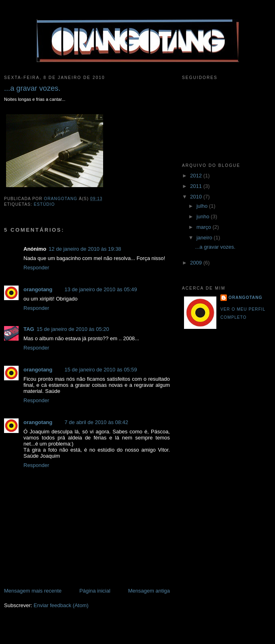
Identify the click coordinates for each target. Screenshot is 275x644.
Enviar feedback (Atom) (61, 605)
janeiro (205, 238)
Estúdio (44, 204)
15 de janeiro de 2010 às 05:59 (101, 370)
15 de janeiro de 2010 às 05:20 (73, 329)
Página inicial (95, 591)
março (205, 227)
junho (204, 216)
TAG (29, 329)
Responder (36, 268)
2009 (197, 263)
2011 (197, 186)
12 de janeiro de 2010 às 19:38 (85, 249)
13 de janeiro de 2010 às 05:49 (101, 289)
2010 (197, 197)
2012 (197, 176)
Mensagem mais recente (33, 591)
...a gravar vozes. (215, 247)
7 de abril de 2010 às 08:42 (97, 422)
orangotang (38, 289)
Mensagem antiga (149, 591)
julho (203, 206)
